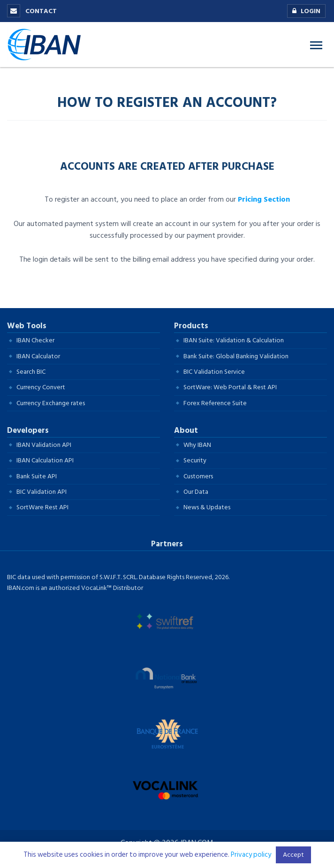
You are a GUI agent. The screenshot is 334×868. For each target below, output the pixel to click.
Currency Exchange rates (51, 403)
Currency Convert (41, 387)
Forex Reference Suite (215, 403)
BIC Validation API (42, 492)
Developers (28, 430)
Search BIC (31, 372)
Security (195, 460)
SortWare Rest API (42, 507)
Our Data (196, 492)
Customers (198, 476)
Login (304, 11)
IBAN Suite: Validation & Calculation (234, 340)
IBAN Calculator (38, 356)
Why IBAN (197, 445)
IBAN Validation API (44, 445)
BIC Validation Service (214, 372)
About (186, 430)
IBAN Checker (35, 340)
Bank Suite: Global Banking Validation (236, 356)
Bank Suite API (37, 476)
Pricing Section (264, 199)
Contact (32, 11)
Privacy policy (251, 855)
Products (191, 326)
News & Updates (207, 507)
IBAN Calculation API (45, 460)
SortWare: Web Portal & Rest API (230, 387)
